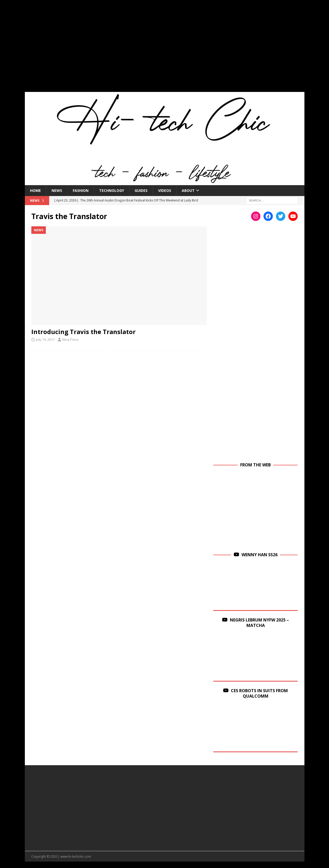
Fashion (81, 190)
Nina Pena (70, 339)
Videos (165, 190)
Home (35, 190)
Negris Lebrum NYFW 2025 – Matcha (259, 623)
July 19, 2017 (45, 339)
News (57, 190)
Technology (112, 190)
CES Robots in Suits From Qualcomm (259, 693)
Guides (141, 190)
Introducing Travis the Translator (83, 332)
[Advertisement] (165, 49)
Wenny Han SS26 (259, 555)
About (188, 190)
